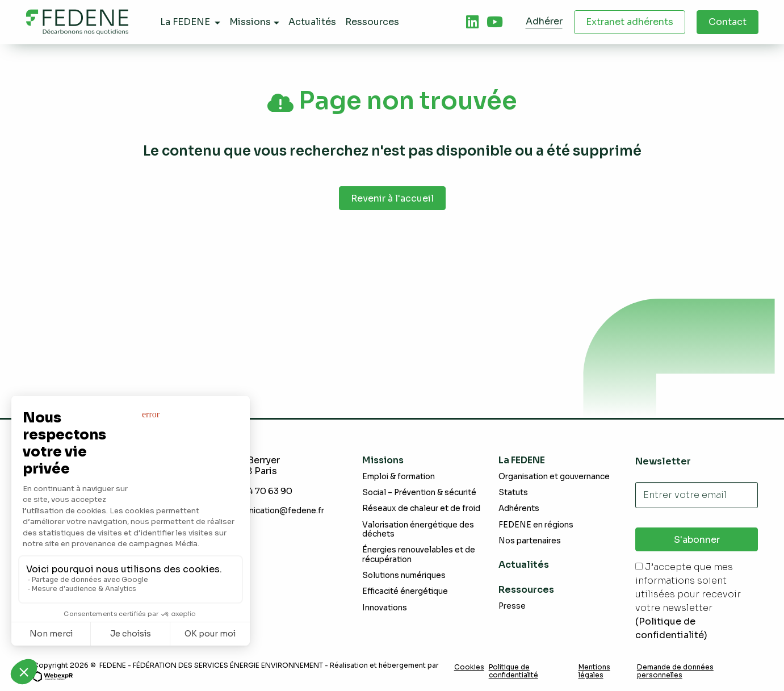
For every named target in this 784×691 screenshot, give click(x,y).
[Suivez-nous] (472, 22)
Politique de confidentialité (513, 671)
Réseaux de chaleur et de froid (421, 509)
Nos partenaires (530, 541)
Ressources (526, 590)
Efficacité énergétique (405, 591)
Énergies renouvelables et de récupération (419, 555)
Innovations (385, 608)
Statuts (513, 493)
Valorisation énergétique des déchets (418, 529)
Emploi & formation (399, 477)
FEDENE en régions (536, 525)
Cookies (469, 667)
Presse (512, 606)
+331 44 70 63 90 (261, 491)
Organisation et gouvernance (554, 477)
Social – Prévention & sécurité (419, 493)
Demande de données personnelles (675, 671)
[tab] (472, 22)
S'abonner (697, 540)
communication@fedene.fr (273, 511)
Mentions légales (594, 671)
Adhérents (519, 509)
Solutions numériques (404, 575)
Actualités (524, 565)
